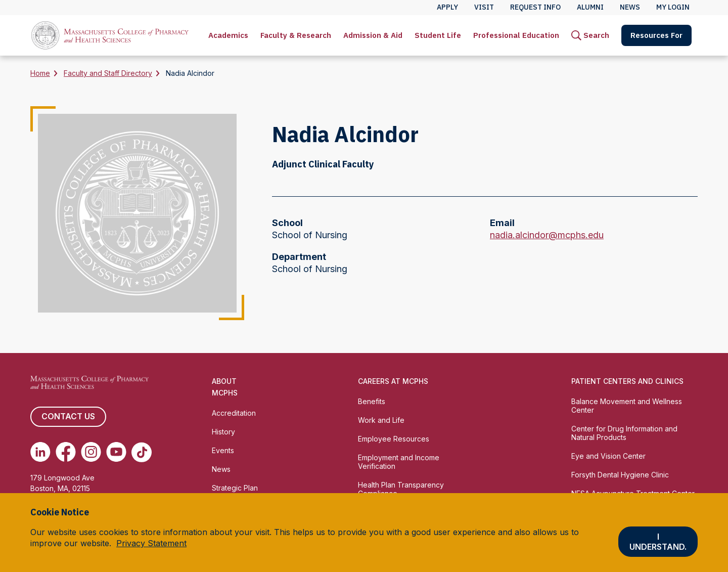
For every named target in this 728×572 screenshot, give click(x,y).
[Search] (590, 35)
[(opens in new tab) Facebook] (66, 452)
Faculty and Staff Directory (108, 73)
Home (40, 73)
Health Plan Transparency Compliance (401, 489)
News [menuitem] (630, 7)
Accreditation (234, 413)
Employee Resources (394, 439)
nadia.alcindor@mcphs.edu (547, 235)
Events (223, 450)
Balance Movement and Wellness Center (627, 406)
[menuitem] (228, 35)
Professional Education (516, 35)
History (223, 432)
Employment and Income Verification (399, 462)
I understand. (658, 542)
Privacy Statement (151, 543)
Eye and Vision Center (608, 456)
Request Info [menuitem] (535, 7)
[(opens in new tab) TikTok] (142, 452)
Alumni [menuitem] (590, 7)
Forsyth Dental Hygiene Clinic (620, 475)
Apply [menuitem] (447, 7)
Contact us (68, 417)
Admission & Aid (373, 35)
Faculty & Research (296, 35)
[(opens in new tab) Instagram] (91, 452)
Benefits (372, 401)
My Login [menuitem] (673, 7)
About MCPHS (225, 387)
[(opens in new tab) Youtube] (116, 452)
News (221, 469)
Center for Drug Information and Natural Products (624, 433)
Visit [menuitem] (484, 7)
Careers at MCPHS (393, 381)
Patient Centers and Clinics (627, 381)
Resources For (656, 35)
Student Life (438, 35)
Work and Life (381, 420)
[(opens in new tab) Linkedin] (40, 452)
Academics (228, 35)
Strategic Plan (235, 488)
